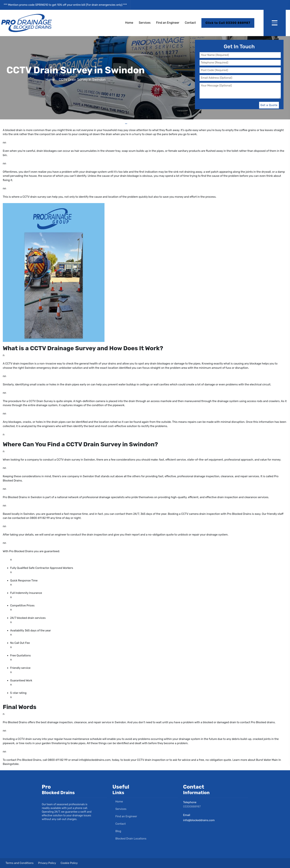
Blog (117, 831)
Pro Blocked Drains (21, 551)
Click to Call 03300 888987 (228, 23)
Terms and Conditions (20, 863)
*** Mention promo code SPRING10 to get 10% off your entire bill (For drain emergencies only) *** (65, 5)
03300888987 (192, 807)
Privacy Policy (47, 863)
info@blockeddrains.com (95, 760)
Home (129, 23)
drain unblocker (62, 368)
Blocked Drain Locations (129, 839)
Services (145, 23)
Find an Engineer (168, 23)
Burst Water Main (267, 760)
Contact (190, 23)
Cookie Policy (69, 863)
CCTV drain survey (34, 197)
